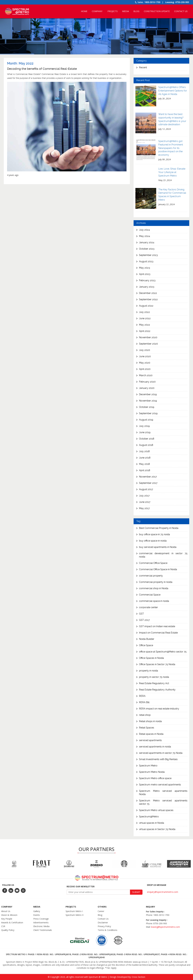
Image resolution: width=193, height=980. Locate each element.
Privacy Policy (104, 926)
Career (101, 911)
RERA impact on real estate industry (159, 709)
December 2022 (148, 293)
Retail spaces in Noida (151, 734)
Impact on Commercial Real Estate (158, 633)
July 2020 (145, 350)
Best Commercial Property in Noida (159, 528)
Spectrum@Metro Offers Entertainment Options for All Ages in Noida (173, 91)
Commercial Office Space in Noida (158, 569)
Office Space (146, 645)
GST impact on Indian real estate (157, 626)
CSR (3, 926)
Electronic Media (41, 926)
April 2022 (145, 331)
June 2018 (145, 458)
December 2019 (148, 394)
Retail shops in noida (150, 721)
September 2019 (148, 413)
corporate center (148, 607)
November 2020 (148, 337)
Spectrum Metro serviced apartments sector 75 (163, 802)
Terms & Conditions (108, 930)
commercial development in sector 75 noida (163, 555)
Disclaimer (103, 922)
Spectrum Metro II (74, 915)
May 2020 (145, 363)
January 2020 (147, 388)
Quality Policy (8, 930)
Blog (136, 11)
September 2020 (148, 344)
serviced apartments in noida (155, 747)
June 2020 (145, 356)
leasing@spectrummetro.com (165, 927)
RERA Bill (144, 702)
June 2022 (145, 318)
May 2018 (144, 464)
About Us (6, 911)
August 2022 (146, 306)
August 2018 (146, 445)
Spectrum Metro (148, 766)
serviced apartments (150, 740)
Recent (143, 67)
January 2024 (147, 242)
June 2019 (145, 432)
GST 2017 (144, 620)
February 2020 (147, 382)
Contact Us (181, 11)
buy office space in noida (153, 541)
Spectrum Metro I (74, 911)
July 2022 (144, 312)
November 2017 (148, 477)
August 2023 (146, 261)
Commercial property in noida (156, 582)
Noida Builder (147, 639)
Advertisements (41, 922)
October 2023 (147, 249)
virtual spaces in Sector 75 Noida (157, 829)
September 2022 (148, 299)
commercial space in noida (154, 601)
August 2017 (146, 489)
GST (141, 614)
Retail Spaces (147, 728)
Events (37, 915)
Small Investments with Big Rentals (158, 759)
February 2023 (147, 280)
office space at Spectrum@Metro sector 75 (163, 652)
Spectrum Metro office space (155, 778)
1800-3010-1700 (152, 2)
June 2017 (145, 502)
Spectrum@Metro (149, 817)
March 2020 (146, 375)
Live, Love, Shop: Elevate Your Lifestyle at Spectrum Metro (172, 172)
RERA (142, 696)
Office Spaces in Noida (151, 658)
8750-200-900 (182, 2)
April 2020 (145, 369)
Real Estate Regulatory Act (154, 683)
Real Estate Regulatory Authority (157, 690)
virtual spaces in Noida (152, 823)
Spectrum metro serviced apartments (160, 785)
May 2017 (144, 508)
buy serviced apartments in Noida (158, 547)
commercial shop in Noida (154, 588)
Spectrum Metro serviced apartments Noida (163, 793)
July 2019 (144, 426)
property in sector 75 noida (154, 677)
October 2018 (147, 439)
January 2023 (147, 287)
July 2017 (144, 496)
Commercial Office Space (153, 563)
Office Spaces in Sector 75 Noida (157, 664)
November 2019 (148, 401)
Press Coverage (41, 919)
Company (97, 11)
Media (126, 11)
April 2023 (145, 274)
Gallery (37, 911)
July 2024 (144, 230)
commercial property (151, 576)
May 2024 (145, 236)
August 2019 (146, 420)
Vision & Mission (9, 915)
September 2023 (148, 255)
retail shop (145, 715)
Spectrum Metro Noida (152, 772)
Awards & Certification (12, 922)
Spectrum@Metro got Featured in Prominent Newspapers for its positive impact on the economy (171, 148)
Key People (7, 919)
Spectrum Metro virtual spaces (156, 810)
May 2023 (145, 268)
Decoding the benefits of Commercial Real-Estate (42, 69)
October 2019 (147, 407)
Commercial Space (150, 595)
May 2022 (145, 325)
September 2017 (148, 483)
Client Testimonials (43, 930)
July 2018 (144, 451)
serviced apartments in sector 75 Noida (161, 753)
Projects (113, 11)
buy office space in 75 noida (154, 534)
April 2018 (145, 470)
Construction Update (157, 11)
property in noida (149, 671)
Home (84, 11)
